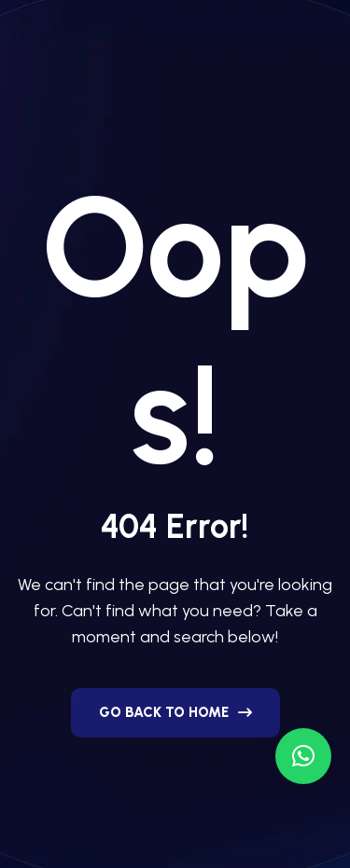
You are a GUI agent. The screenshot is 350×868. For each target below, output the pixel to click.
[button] (303, 756)
